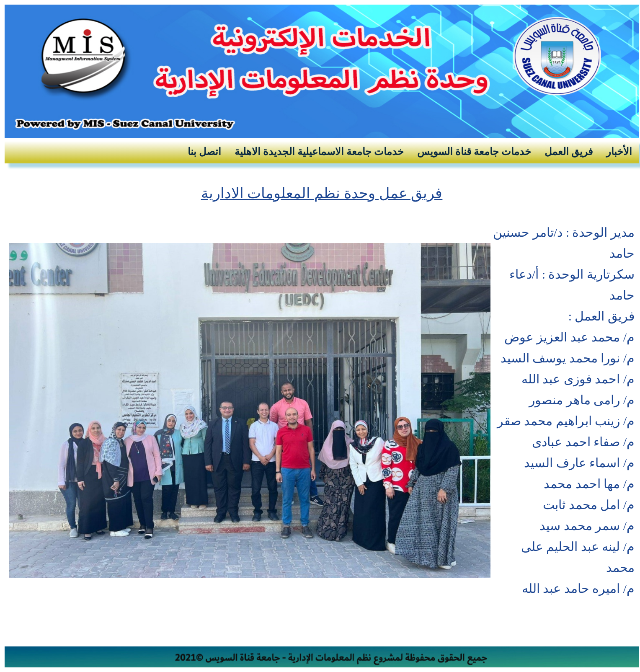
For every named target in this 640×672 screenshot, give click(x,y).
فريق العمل (569, 152)
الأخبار (619, 152)
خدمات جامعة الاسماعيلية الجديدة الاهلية (319, 152)
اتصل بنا (204, 152)
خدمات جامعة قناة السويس (474, 152)
